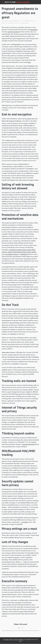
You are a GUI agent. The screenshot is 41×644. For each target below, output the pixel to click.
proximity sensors (12, 254)
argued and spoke (28, 444)
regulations (24, 23)
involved (16, 32)
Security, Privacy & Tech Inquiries (14, 640)
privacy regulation (8, 23)
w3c (18, 23)
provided (25, 522)
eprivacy (31, 21)
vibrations (24, 254)
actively (10, 32)
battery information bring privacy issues (22, 252)
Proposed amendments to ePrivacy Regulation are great (20, 13)
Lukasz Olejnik (23, 2)
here (29, 62)
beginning (34, 30)
